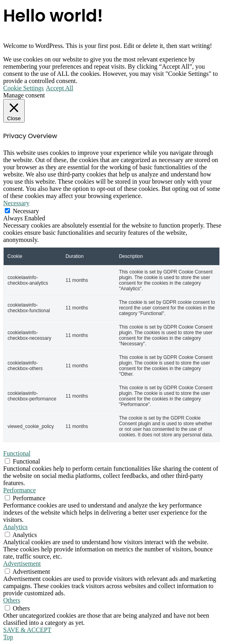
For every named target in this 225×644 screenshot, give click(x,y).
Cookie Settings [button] (24, 88)
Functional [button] (17, 453)
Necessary (26, 211)
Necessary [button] (16, 203)
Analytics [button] (15, 527)
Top (8, 637)
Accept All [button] (60, 88)
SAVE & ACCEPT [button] (27, 630)
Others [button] (12, 600)
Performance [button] (20, 490)
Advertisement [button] (22, 564)
